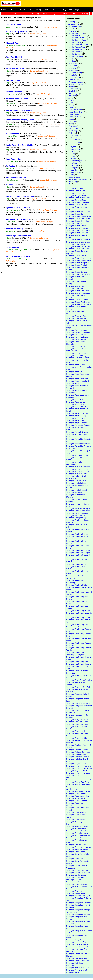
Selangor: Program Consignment (74, 788)
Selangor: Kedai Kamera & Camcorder (77, 387)
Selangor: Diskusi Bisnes (76, 318)
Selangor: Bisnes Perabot (77, 265)
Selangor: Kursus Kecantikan (78, 469)
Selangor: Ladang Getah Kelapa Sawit (76, 477)
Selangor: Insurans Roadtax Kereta (78, 361)
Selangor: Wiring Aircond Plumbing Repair (77, 971)
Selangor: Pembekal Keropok (78, 553)
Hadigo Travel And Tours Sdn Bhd (20, 145)
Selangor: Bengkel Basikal (77, 191)
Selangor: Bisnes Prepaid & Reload (78, 268)
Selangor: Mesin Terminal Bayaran (77, 500)
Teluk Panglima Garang (78, 179)
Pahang (85, 13)
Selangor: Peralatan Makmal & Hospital (79, 741)
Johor (75, 13)
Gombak (72, 91)
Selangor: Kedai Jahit (75, 383)
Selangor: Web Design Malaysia (75, 964)
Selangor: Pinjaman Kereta (77, 770)
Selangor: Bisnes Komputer (78, 249)
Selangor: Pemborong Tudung (79, 664)
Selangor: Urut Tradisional (77, 947)
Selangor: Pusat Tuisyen (76, 819)
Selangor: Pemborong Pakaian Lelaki (79, 639)
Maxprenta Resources (15, 69)
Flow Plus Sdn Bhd (14, 57)
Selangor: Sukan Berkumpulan (79, 886)
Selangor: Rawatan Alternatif (78, 826)
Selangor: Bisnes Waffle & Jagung (77, 308)
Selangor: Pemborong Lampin (79, 624)
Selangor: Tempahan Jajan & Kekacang (78, 906)
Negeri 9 (55, 13)
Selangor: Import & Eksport (78, 353)
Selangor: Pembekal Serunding (75, 581)
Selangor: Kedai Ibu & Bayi (77, 381)
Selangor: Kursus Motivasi (77, 474)
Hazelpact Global (13, 80)
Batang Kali (73, 63)
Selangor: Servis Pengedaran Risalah (78, 841)
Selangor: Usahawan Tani (77, 958)
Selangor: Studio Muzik (76, 882)
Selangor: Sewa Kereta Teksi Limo (78, 855)
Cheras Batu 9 (74, 77)
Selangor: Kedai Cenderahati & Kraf (79, 368)
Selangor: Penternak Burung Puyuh (78, 728)
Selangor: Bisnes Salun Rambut (76, 278)
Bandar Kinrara (75, 42)
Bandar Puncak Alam (77, 47)
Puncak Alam (74, 135)
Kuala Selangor (75, 117)
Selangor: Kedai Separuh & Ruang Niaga (78, 396)
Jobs (30, 9)
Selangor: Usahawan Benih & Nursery (79, 955)
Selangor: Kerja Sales (75, 420)
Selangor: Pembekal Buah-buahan (77, 537)
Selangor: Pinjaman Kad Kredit (79, 768)
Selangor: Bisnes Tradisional (78, 302)
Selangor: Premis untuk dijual (79, 780)
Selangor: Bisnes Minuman (77, 256)
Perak (45, 13)
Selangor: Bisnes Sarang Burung (76, 282)
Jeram (71, 98)
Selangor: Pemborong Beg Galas (77, 602)
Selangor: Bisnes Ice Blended (78, 239)
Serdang (72, 156)
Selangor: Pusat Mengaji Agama (76, 804)
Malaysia (72, 121)
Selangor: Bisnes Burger (76, 214)
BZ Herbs (10, 185)
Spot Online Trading (14, 229)
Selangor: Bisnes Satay (76, 286)
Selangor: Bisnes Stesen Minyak (76, 296)
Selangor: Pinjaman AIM (76, 764)
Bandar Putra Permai (77, 49)
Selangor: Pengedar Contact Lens (78, 700)
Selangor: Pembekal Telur (77, 585)
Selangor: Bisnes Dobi (75, 223)
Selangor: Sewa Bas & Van (77, 849)
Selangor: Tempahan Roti (77, 940)
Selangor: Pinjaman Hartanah (79, 766)
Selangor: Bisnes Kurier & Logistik (77, 252)
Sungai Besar (74, 170)
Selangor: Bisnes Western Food (77, 312)
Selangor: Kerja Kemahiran (77, 413)
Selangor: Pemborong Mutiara (79, 627)
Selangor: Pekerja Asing (76, 518)
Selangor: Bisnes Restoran (77, 272)
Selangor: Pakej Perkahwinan (78, 511)
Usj (70, 184)
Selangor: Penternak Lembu (78, 736)
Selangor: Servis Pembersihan (79, 838)
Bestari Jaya (73, 70)
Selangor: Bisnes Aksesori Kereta (77, 208)
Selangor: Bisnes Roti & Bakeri (79, 274)
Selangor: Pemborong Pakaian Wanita (79, 649)
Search (23, 9)
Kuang (71, 119)
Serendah (72, 158)
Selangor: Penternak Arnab (77, 722)
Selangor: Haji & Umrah (76, 335)
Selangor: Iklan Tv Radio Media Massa (76, 350)
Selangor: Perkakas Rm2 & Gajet (77, 760)
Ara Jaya (72, 28)
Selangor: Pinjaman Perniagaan (74, 776)
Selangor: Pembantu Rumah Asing (78, 526)
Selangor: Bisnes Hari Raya (77, 233)
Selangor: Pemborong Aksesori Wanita (79, 593)
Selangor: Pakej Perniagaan (78, 513)
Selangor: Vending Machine (78, 961)
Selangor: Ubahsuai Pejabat (78, 942)
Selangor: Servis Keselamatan (79, 835)
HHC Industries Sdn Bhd (16, 178)
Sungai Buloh (74, 172)
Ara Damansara (75, 26)
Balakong (72, 31)
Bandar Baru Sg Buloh (77, 38)
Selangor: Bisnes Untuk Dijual (79, 304)
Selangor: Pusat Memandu (77, 801)
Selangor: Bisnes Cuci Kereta (78, 219)
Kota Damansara (75, 110)
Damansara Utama (76, 84)
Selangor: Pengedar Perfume (78, 703)
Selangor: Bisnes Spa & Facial (79, 291)
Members (57, 9)
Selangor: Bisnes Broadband (78, 212)
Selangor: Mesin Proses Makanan (76, 496)
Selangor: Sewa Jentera (76, 852)
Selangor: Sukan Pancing (77, 891)
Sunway (72, 175)
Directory (38, 9)
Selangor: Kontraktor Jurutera (78, 444)
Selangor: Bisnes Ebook (76, 226)
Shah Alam (73, 163)
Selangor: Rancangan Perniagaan (75, 823)
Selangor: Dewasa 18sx (76, 316)
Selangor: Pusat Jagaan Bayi (78, 796)
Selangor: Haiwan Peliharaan (78, 332)
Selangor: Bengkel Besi (76, 193)
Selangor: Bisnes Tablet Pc (77, 300)
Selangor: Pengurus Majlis (77, 719)
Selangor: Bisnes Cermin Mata (79, 216)
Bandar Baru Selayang (77, 35)
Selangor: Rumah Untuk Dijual (79, 831)
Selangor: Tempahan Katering (79, 914)
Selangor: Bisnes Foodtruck (78, 228)
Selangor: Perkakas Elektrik (78, 757)
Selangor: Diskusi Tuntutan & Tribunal (79, 322)
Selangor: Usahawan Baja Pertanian (77, 950)
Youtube (47, 9)
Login (78, 9)
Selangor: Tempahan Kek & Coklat (78, 918)
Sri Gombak (73, 165)
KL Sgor (6, 13)
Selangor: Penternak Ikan (77, 731)
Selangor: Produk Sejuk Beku (78, 784)
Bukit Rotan (73, 75)
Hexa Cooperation (14, 159)
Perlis (16, 13)
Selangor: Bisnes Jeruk (76, 244)
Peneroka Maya (12, 133)
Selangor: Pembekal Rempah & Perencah (78, 577)
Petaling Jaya (74, 128)
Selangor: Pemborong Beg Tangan (77, 607)
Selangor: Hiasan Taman (76, 339)
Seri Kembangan (75, 161)
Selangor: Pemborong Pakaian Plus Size (79, 644)
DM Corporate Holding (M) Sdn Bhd (21, 120)
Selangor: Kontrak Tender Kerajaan (77, 435)
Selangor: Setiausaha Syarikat (79, 847)
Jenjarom (72, 96)
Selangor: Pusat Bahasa (76, 794)
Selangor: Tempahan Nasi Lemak (77, 936)
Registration (68, 9)
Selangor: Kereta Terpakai (77, 406)
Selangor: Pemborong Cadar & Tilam (79, 614)
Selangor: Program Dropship (78, 791)
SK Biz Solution (12, 247)
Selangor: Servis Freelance (77, 833)
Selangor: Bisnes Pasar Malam (79, 258)
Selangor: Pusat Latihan (76, 798)
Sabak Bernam (74, 140)
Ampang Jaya (74, 24)
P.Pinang (35, 13)
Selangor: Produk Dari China (78, 782)
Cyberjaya (72, 79)
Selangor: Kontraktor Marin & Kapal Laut (79, 447)
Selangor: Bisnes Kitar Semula (79, 246)
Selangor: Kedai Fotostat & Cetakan (78, 375)
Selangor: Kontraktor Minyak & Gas (78, 452)
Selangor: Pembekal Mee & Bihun (78, 568)
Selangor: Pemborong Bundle (79, 610)
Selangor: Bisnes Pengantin (78, 263)
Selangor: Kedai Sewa (75, 399)
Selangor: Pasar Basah (76, 515)
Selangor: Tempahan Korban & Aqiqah (78, 922)
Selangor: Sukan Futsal (76, 889)
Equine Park (73, 89)
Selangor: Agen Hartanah (77, 188)
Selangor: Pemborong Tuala (78, 662)
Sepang (72, 154)
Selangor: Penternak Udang (78, 738)
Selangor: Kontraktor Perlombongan (75, 463)
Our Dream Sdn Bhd (14, 25)
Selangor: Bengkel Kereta (77, 195)
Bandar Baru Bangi (76, 33)
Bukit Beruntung (75, 73)
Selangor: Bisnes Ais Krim (77, 205)
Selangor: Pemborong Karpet (78, 617)
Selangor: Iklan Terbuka (76, 346)
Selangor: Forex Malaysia (77, 330)
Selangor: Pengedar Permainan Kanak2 (79, 707)
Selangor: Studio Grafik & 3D (78, 873)
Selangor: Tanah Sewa (76, 893)
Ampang (72, 22)
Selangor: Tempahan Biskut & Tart (79, 899)
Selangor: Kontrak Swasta (77, 432)
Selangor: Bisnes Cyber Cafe (78, 221)
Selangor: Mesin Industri (77, 490)
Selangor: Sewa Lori (75, 859)
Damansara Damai (76, 82)
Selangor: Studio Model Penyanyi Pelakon (76, 878)
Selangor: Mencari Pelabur (77, 481)
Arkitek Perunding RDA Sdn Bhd (19, 110)
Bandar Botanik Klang (77, 40)
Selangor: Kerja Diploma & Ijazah (77, 410)
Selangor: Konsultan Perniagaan (75, 428)
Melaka (65, 13)
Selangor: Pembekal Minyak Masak (78, 572)
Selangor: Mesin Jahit (75, 492)
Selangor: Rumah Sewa (76, 828)
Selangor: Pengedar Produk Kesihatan (78, 716)
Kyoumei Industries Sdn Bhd (18, 208)
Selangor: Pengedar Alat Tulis (78, 687)
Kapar (71, 103)
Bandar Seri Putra (76, 52)
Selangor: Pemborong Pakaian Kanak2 (79, 635)
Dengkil (72, 86)
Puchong (72, 133)
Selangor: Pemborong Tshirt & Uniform (79, 658)
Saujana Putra (74, 142)
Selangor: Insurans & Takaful (78, 358)
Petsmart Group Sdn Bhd (16, 31)
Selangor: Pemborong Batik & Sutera (79, 598)
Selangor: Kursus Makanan (77, 471)
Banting (72, 61)
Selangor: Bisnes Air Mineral (78, 202)
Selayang (72, 147)
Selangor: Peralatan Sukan (77, 750)
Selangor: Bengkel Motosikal (78, 198)
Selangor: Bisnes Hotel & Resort (77, 236)
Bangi (71, 59)
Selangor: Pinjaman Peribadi (78, 773)
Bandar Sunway (75, 54)
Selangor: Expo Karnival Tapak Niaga (79, 326)
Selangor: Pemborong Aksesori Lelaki (79, 588)
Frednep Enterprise (14, 92)
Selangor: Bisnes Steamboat (78, 293)
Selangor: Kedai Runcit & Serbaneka (77, 391)
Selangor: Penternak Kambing (79, 733)
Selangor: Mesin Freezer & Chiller (77, 486)
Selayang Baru (74, 149)
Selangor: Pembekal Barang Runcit (78, 530)
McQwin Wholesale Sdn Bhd (18, 99)
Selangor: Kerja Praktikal (76, 418)
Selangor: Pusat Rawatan (77, 812)
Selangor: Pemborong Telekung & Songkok (75, 653)
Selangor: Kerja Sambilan (77, 423)
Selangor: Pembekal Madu (77, 564)
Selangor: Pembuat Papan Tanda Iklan (77, 667)
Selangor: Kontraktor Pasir (77, 455)
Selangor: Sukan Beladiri (77, 884)
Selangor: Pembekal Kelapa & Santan (79, 547)
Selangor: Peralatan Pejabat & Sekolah (79, 746)
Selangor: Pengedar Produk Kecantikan (78, 711)
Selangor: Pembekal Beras (77, 534)
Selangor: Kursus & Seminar (78, 467)
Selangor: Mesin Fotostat (77, 483)
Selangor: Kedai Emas (75, 372)
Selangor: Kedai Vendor (76, 402)
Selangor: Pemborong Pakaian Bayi (79, 630)
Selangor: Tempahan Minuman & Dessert (79, 932)
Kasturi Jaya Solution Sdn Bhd (19, 236)
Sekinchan (73, 144)
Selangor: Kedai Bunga (76, 365)
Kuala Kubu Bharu (76, 112)
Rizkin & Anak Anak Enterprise (19, 256)
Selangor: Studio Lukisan (77, 875)
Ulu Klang (73, 182)
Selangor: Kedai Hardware (77, 379)
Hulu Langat (74, 93)
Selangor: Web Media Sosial (78, 968)
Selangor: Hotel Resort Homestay (76, 343)
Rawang (72, 137)
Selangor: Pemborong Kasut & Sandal (79, 621)
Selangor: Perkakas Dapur (77, 754)
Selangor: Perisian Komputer (78, 752)
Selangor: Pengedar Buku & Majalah (78, 695)
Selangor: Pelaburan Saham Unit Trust (78, 521)
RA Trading (10, 166)
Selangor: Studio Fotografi (77, 870)
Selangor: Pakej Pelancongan (78, 508)
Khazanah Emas (13, 43)
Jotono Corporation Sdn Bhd (18, 219)
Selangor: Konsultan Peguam (78, 425)
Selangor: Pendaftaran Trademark (76, 683)
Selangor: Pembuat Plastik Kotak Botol (77, 672)
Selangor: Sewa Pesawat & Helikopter (77, 862)
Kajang (71, 100)
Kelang (71, 105)
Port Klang (73, 131)
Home (4, 9)
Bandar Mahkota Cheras (78, 45)
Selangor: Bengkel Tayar (76, 200)
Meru (71, 124)
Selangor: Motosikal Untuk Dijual (77, 505)
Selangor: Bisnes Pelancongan (79, 260)
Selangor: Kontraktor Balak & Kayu (79, 440)
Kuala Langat (74, 114)
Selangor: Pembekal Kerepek (78, 550)
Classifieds (13, 9)
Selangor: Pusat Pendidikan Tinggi (78, 809)
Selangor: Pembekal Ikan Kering (77, 542)
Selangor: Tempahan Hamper (78, 903)
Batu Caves (73, 66)
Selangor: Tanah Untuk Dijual (78, 896)
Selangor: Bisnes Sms (75, 288)
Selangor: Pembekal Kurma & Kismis (79, 561)
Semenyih (72, 151)
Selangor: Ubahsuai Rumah (78, 944)
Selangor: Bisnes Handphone (78, 230)
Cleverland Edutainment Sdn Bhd (20, 196)
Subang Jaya (74, 168)
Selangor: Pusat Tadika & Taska (77, 816)
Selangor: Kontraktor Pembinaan (75, 459)
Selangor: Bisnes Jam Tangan (78, 242)
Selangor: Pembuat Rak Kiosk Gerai (79, 677)
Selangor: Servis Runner (76, 845)
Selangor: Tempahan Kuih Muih (77, 927)
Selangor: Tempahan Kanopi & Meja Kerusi (78, 911)
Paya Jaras (73, 126)
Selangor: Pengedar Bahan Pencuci (77, 690)
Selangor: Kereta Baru (75, 404)
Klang (71, 107)
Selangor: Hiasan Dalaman (77, 337)
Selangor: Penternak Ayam (77, 724)
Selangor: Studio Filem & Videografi (77, 867)
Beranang (72, 68)
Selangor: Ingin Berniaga (77, 355)
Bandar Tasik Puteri (76, 56)
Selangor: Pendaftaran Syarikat (79, 680)
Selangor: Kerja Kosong (76, 416)
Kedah (25, 13)
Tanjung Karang (75, 177)
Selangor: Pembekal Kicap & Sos (78, 556)
